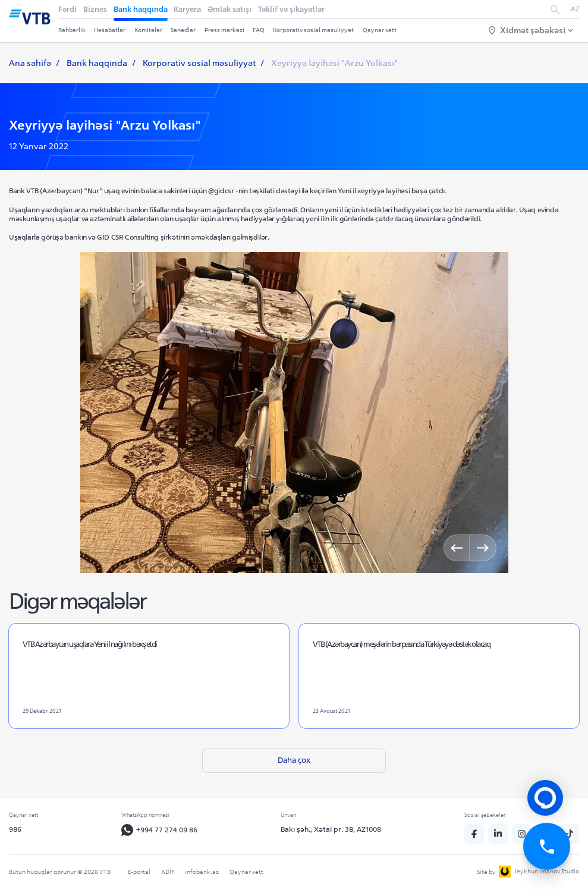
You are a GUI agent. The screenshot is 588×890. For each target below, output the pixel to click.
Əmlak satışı (229, 9)
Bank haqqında (141, 9)
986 (15, 830)
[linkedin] (499, 834)
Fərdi (67, 9)
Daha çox (294, 761)
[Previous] (457, 548)
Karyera (187, 9)
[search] (555, 10)
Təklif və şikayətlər (291, 9)
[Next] (482, 548)
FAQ (259, 30)
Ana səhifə (30, 63)
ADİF (168, 872)
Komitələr (148, 30)
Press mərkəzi (224, 30)
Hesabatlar (110, 30)
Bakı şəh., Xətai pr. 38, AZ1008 (332, 830)
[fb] (475, 834)
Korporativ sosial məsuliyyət (313, 30)
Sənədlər (183, 30)
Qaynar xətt (380, 30)
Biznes (95, 9)
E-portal (139, 872)
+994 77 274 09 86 (160, 831)
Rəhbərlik (72, 30)
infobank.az (202, 872)
